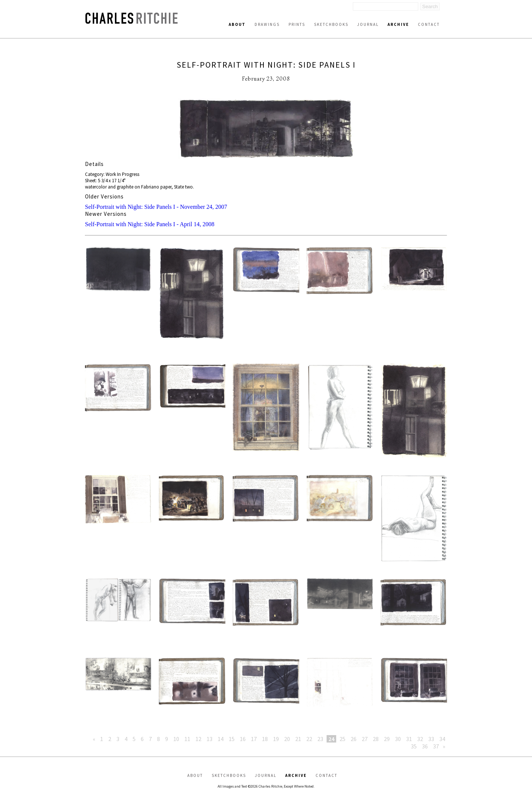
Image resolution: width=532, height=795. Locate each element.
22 (309, 739)
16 (243, 739)
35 (414, 746)
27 (365, 739)
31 (409, 739)
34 (442, 739)
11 (187, 739)
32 (420, 739)
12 (198, 739)
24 (331, 739)
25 (342, 739)
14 (221, 739)
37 (436, 746)
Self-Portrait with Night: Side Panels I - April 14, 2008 (150, 224)
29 (387, 739)
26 (354, 739)
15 (232, 739)
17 (254, 739)
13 (209, 739)
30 (398, 739)
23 (320, 739)
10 (176, 739)
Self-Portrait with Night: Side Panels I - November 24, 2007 (156, 207)
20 (287, 739)
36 (425, 746)
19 (276, 739)
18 (265, 739)
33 (431, 739)
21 (298, 739)
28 (376, 739)
